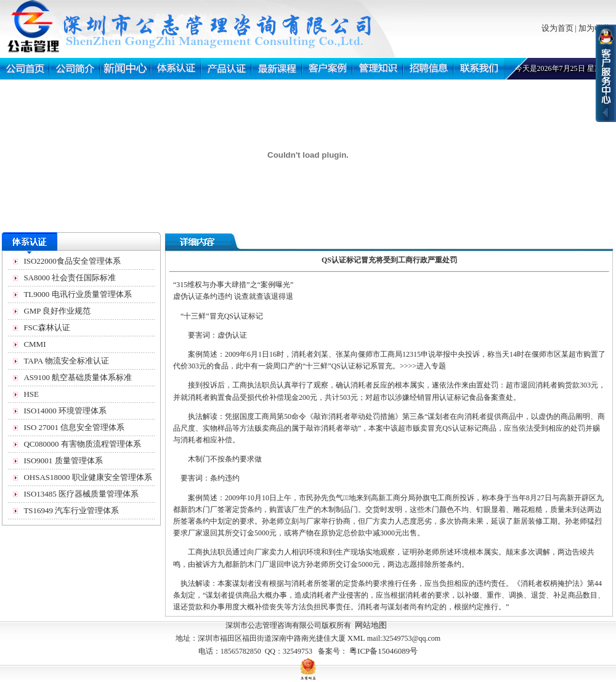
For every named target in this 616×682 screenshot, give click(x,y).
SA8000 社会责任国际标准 (70, 278)
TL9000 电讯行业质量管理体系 (77, 294)
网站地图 (371, 625)
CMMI (34, 344)
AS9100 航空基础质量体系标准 (78, 377)
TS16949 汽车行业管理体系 (71, 510)
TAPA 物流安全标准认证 (66, 361)
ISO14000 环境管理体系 (65, 411)
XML (356, 638)
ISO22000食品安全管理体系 (72, 261)
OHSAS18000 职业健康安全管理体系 (87, 477)
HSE (31, 394)
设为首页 (557, 28)
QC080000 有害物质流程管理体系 (82, 444)
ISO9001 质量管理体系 (63, 461)
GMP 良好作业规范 (57, 311)
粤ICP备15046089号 (383, 651)
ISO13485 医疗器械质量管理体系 (81, 494)
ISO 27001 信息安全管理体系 (74, 427)
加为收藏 (594, 28)
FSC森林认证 (47, 327)
